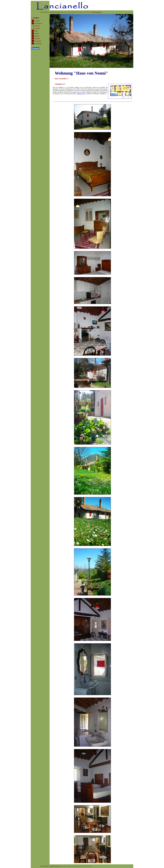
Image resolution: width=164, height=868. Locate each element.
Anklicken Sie (80, 94)
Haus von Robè (36, 26)
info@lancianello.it (97, 12)
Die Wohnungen (38, 23)
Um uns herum (38, 41)
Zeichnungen (37, 38)
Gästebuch (37, 33)
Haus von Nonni (36, 28)
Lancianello (37, 21)
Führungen (37, 36)
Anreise (36, 31)
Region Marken (38, 43)
